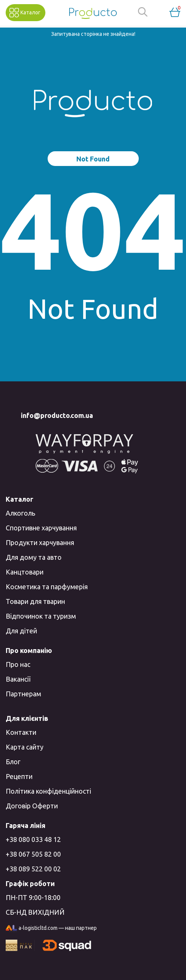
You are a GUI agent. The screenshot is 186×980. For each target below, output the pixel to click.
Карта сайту (25, 747)
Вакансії (18, 679)
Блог (13, 762)
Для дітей (21, 631)
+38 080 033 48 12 (33, 839)
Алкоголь (20, 513)
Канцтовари (25, 572)
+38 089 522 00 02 (33, 869)
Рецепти (19, 776)
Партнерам (23, 694)
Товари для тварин (35, 601)
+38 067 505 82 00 (33, 854)
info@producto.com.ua (57, 415)
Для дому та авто (34, 557)
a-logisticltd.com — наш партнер (51, 929)
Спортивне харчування (41, 528)
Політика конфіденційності (48, 791)
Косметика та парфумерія (47, 587)
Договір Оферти (32, 806)
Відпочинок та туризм (41, 616)
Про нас (18, 664)
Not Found (93, 159)
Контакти (21, 732)
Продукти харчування (40, 542)
